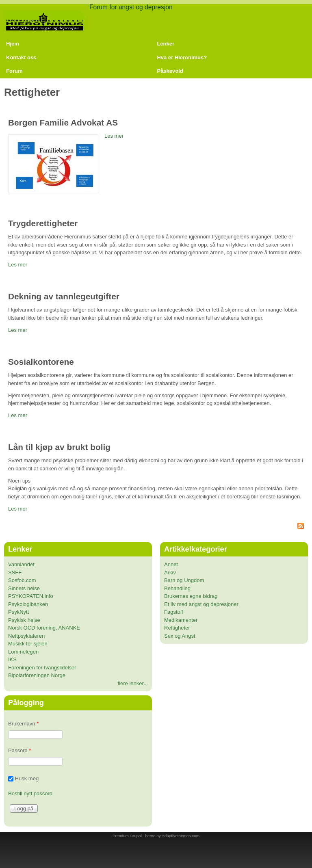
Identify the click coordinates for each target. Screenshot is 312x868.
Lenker (166, 44)
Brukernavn (23, 724)
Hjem (13, 44)
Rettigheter (177, 628)
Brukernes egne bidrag (191, 596)
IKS (12, 659)
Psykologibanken (28, 604)
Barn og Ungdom (184, 580)
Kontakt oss (21, 57)
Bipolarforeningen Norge (37, 675)
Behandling (177, 588)
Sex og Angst (180, 636)
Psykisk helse (24, 620)
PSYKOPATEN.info (31, 596)
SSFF (15, 573)
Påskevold (170, 71)
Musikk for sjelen (28, 644)
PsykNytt (18, 612)
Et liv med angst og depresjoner (201, 604)
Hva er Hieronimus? (182, 57)
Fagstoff (174, 612)
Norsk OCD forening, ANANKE (44, 628)
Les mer (114, 136)
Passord (19, 750)
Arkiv (170, 573)
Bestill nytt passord (30, 793)
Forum (14, 71)
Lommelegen (23, 652)
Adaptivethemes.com (181, 836)
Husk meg (27, 778)
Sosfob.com (22, 580)
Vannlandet (21, 564)
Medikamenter (181, 620)
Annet (171, 564)
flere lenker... (133, 683)
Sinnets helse (24, 588)
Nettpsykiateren (26, 636)
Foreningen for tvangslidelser (42, 668)
